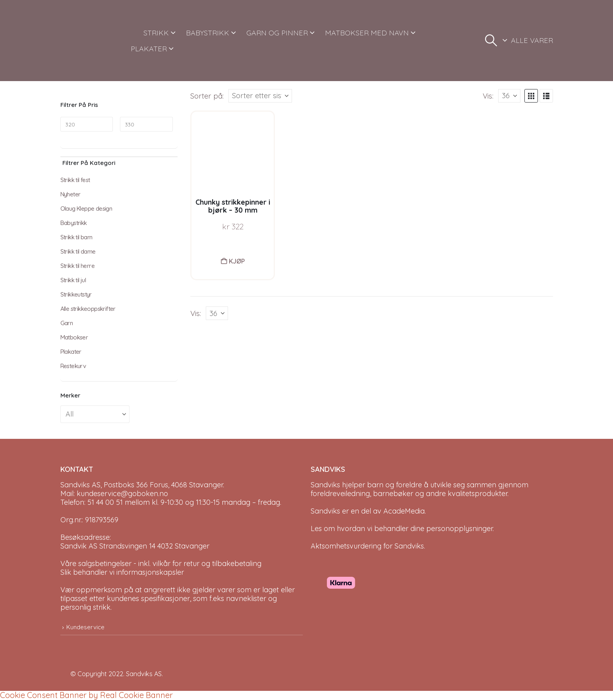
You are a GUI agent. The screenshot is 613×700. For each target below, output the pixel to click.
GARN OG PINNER (277, 33)
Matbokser (74, 337)
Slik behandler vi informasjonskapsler (122, 572)
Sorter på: (207, 96)
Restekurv (73, 366)
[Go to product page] (233, 153)
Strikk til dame (78, 251)
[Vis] (509, 96)
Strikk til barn (76, 237)
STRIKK (156, 33)
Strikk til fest (75, 180)
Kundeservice (85, 627)
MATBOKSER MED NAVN (367, 33)
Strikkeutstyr (76, 294)
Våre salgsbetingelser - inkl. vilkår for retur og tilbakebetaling (161, 563)
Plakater (71, 352)
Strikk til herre (77, 266)
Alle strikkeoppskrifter (88, 309)
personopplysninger (459, 528)
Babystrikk (74, 223)
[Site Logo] (90, 41)
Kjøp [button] (237, 261)
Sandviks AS (144, 674)
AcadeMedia (404, 511)
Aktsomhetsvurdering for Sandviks (367, 546)
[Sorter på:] (260, 96)
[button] (491, 41)
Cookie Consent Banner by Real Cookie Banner (86, 695)
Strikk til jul (73, 280)
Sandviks (325, 485)
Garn (67, 323)
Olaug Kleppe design (86, 208)
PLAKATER (149, 49)
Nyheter (71, 194)
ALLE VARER (532, 40)
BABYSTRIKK (208, 33)
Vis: (488, 96)
